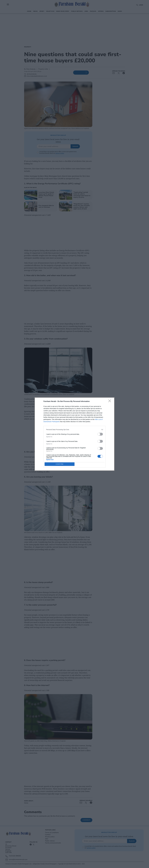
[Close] (110, 401)
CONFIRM (60, 464)
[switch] (100, 434)
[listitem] (74, 430)
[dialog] (74, 434)
